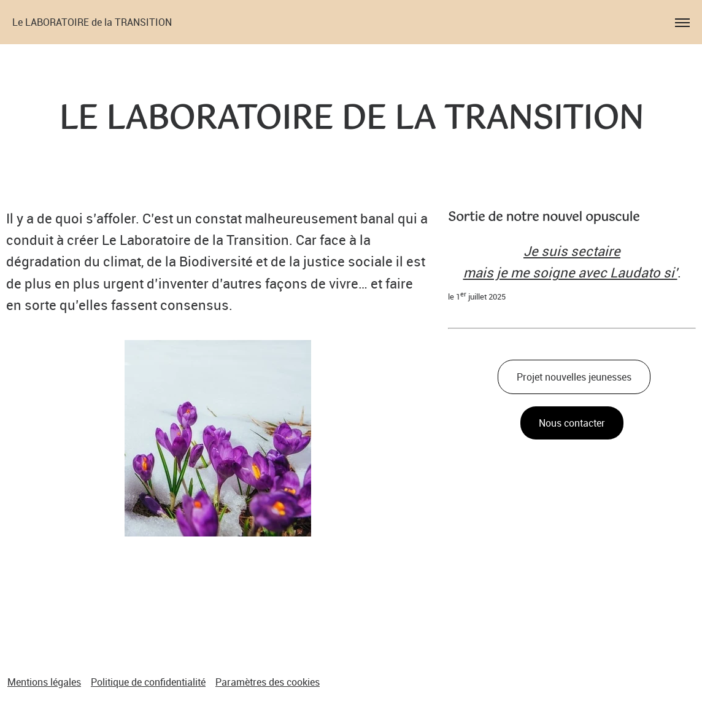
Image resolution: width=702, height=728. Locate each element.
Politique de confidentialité (148, 682)
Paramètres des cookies (268, 682)
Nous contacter (572, 423)
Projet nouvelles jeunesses (574, 377)
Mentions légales (44, 682)
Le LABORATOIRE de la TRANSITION (92, 22)
